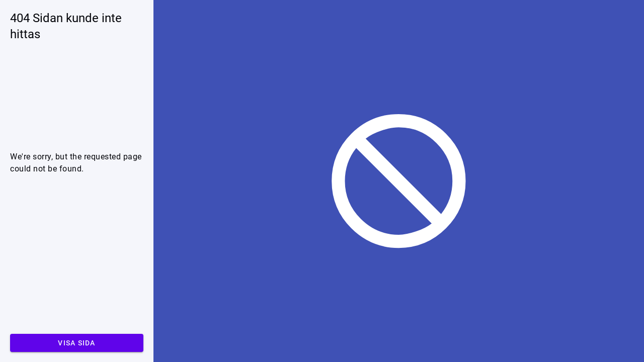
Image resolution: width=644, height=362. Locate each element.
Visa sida (76, 343)
